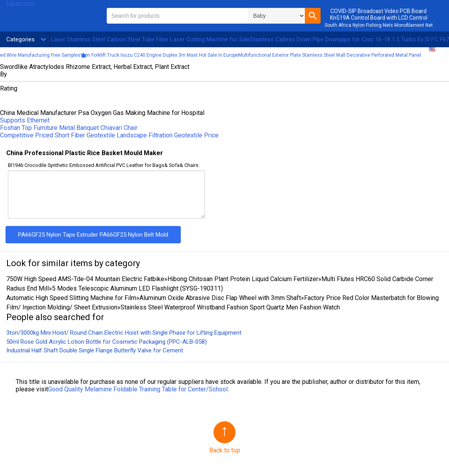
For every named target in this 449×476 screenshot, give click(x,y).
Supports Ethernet (25, 120)
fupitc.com (21, 4)
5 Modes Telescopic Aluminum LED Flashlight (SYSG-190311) (137, 288)
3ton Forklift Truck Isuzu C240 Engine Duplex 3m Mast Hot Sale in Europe (159, 55)
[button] (313, 16)
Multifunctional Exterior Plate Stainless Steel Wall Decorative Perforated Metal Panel (330, 55)
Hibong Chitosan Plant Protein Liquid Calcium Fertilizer (243, 279)
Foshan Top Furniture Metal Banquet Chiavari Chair (69, 128)
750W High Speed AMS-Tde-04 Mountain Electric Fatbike (85, 279)
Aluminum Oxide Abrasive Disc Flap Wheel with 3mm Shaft (220, 298)
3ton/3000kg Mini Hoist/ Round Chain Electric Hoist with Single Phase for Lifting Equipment (124, 333)
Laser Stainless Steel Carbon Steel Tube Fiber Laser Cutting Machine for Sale (150, 39)
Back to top (225, 450)
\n (276, 16)
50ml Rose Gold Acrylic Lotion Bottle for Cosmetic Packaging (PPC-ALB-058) (107, 342)
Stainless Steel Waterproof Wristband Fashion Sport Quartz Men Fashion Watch (230, 307)
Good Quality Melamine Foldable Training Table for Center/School (138, 389)
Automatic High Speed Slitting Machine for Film (71, 298)
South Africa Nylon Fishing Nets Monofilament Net (379, 25)
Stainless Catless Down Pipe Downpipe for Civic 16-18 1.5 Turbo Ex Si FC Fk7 (350, 39)
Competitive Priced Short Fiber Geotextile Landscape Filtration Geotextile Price (109, 135)
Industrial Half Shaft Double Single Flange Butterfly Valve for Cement (95, 350)
